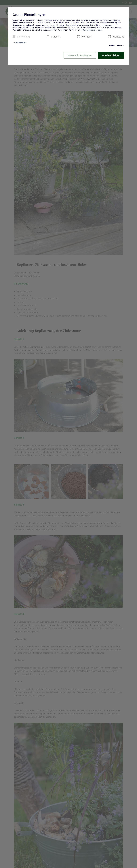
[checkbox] (14, 37)
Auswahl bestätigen (80, 55)
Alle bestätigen (111, 55)
